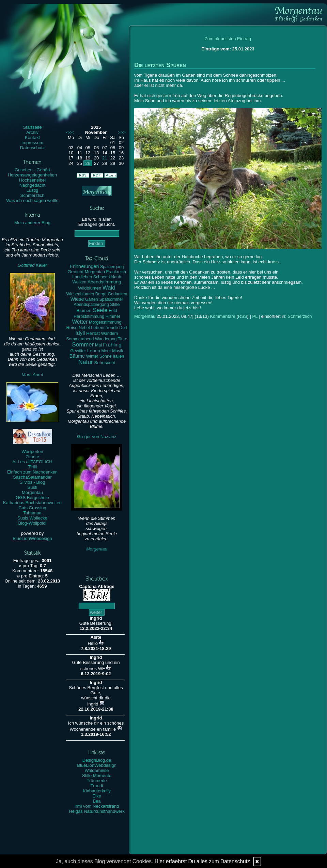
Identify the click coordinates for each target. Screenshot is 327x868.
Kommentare (222, 316)
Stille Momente (97, 776)
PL (255, 316)
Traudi (97, 786)
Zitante (32, 457)
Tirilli (32, 467)
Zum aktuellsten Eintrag (228, 39)
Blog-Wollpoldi (33, 523)
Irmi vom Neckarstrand (97, 806)
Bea (97, 801)
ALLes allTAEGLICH (32, 462)
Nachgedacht (33, 185)
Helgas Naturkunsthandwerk (97, 811)
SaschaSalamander (32, 477)
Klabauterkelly (97, 791)
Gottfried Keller (33, 265)
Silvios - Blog (32, 482)
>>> (122, 132)
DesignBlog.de (97, 760)
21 (105, 158)
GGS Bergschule (32, 498)
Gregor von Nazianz (97, 437)
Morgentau (32, 492)
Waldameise (97, 770)
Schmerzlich (33, 195)
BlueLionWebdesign (32, 538)
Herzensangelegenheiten (33, 175)
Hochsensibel (32, 180)
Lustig (33, 190)
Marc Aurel (32, 375)
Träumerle (97, 781)
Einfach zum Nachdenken (32, 472)
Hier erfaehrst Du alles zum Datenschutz (202, 861)
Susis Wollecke (32, 518)
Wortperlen (32, 452)
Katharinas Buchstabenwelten (32, 503)
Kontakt (32, 137)
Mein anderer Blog (32, 223)
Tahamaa (32, 513)
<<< (70, 132)
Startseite (33, 127)
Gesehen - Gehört (32, 170)
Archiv (32, 132)
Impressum (32, 143)
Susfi (33, 487)
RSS (243, 316)
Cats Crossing (32, 508)
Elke (97, 796)
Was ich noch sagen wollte (32, 200)
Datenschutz (32, 148)
